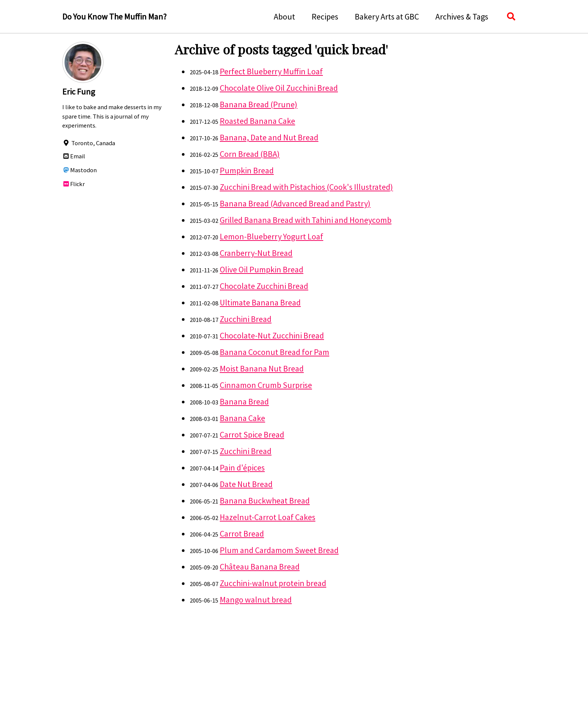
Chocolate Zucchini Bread (264, 286)
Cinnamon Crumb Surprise (266, 385)
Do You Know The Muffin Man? (114, 17)
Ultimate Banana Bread (260, 302)
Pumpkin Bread (247, 170)
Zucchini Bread (246, 319)
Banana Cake (242, 418)
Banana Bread (244, 401)
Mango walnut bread (256, 600)
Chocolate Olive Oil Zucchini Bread (279, 88)
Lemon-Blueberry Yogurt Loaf (271, 236)
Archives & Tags (462, 17)
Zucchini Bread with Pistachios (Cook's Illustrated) (306, 187)
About (284, 17)
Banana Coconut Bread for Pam (274, 352)
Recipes (325, 17)
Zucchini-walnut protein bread (273, 583)
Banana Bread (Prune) (259, 104)
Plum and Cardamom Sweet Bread (279, 550)
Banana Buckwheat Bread (265, 501)
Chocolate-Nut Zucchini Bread (272, 335)
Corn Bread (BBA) (250, 154)
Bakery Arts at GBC (387, 17)
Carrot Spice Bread (252, 434)
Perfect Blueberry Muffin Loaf (271, 71)
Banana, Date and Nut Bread (269, 137)
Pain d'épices (242, 467)
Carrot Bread (242, 534)
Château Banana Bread (260, 567)
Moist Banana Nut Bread (262, 368)
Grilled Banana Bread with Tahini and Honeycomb (306, 220)
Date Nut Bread (246, 484)
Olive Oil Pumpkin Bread (262, 269)
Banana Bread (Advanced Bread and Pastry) (295, 203)
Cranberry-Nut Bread (256, 253)
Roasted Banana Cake (257, 121)
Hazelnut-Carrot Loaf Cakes (268, 517)
